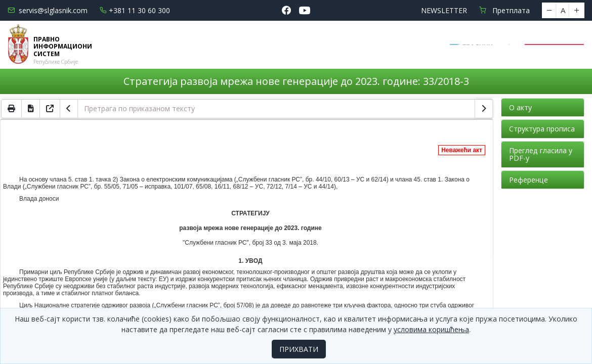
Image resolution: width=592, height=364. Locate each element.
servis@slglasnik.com (48, 10)
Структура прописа (542, 129)
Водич (336, 38)
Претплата (504, 10)
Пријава (555, 45)
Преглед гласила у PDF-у (541, 154)
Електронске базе (264, 38)
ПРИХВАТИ (299, 349)
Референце (528, 180)
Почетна (137, 38)
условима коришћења (431, 329)
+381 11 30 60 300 (135, 10)
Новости (187, 38)
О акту (520, 107)
